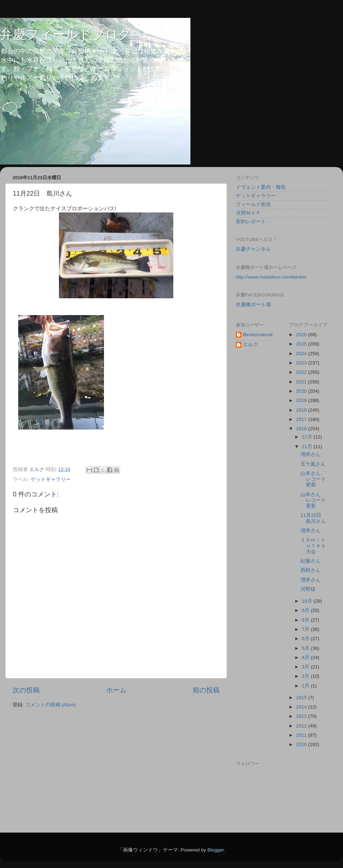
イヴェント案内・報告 (261, 187)
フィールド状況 (253, 204)
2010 (302, 744)
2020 (302, 391)
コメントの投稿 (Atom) (51, 705)
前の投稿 (206, 690)
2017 (302, 419)
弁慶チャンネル (253, 249)
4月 (306, 658)
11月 (308, 447)
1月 (306, 686)
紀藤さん (310, 561)
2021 (302, 382)
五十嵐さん (313, 464)
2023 (302, 363)
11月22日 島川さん (313, 518)
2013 (302, 716)
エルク (250, 345)
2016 (302, 429)
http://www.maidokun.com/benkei (271, 277)
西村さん (310, 570)
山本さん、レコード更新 (313, 479)
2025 (302, 344)
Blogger (215, 850)
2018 (302, 410)
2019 (302, 400)
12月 (308, 437)
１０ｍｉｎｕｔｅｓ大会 (313, 546)
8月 (306, 620)
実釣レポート (251, 222)
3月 (306, 667)
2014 (302, 707)
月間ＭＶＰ (248, 213)
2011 (302, 735)
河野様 (308, 589)
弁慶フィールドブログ (66, 34)
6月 (306, 639)
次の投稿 (26, 690)
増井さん (310, 454)
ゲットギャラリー (51, 479)
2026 (302, 335)
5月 (306, 648)
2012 (302, 726)
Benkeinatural (258, 335)
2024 (302, 354)
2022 (302, 372)
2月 (306, 676)
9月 (306, 610)
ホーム (116, 690)
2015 (302, 698)
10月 (308, 601)
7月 (306, 629)
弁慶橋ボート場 (253, 305)
